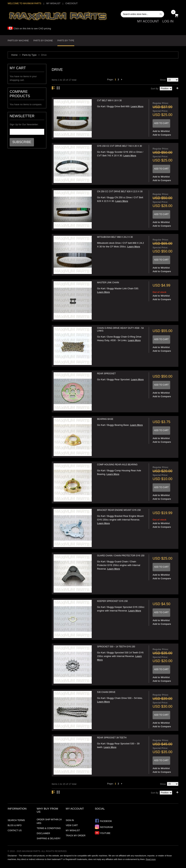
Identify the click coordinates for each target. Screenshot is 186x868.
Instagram (104, 827)
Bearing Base (105, 419)
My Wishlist (53, 3)
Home (14, 55)
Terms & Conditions (49, 828)
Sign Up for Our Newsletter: (24, 124)
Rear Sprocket (107, 374)
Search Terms (16, 820)
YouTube (103, 833)
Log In (168, 21)
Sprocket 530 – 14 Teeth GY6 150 (116, 647)
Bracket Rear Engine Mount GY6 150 (119, 510)
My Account (148, 21)
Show (163, 80)
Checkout (71, 3)
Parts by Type (29, 55)
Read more (151, 859)
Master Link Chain (108, 283)
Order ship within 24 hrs (49, 821)
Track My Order (76, 836)
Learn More (137, 106)
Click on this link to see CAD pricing (29, 28)
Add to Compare (162, 135)
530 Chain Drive (106, 692)
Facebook (103, 821)
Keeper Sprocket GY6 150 (113, 601)
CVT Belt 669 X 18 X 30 (109, 100)
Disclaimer (43, 833)
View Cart (72, 825)
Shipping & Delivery (49, 839)
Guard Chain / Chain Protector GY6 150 (121, 556)
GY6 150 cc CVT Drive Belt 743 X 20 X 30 (120, 146)
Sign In (70, 820)
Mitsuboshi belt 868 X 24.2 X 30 (115, 237)
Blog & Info (15, 825)
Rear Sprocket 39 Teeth (112, 738)
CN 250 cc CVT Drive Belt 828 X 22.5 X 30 (120, 192)
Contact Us (15, 830)
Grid (58, 88)
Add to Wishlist (161, 131)
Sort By (155, 89)
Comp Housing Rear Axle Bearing (117, 465)
